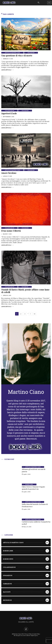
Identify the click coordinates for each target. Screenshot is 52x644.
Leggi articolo (7, 70)
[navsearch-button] (39, 3)
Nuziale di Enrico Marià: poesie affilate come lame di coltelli (25, 291)
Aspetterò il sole (9, 114)
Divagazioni (31, 53)
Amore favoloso (9, 173)
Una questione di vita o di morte (17, 56)
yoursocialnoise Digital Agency (30, 635)
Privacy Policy (28, 634)
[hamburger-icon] (49, 3)
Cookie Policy (36, 634)
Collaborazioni (9, 111)
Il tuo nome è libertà (11, 231)
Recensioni (25, 287)
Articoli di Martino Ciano (12, 53)
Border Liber (29, 484)
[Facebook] (26, 629)
